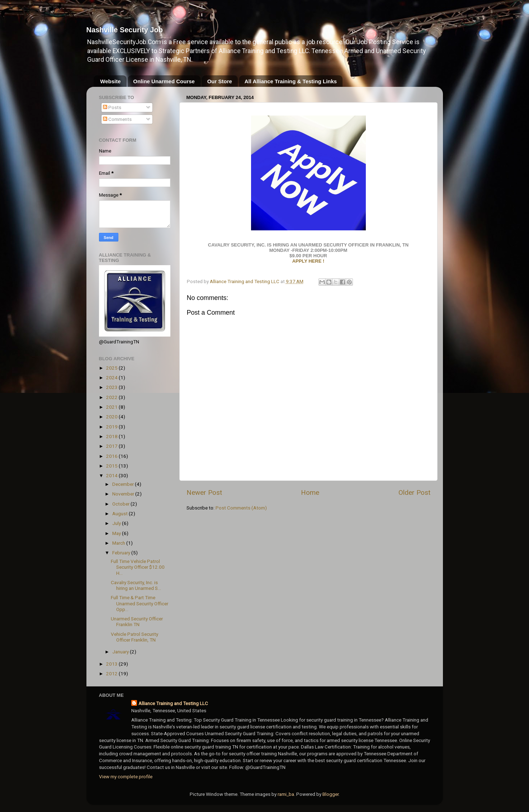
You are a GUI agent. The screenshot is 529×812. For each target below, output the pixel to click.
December (124, 484)
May (117, 533)
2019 (112, 427)
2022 (112, 397)
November (124, 494)
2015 (112, 466)
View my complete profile (126, 776)
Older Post (414, 492)
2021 (112, 407)
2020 (112, 417)
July (117, 523)
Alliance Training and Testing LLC (173, 703)
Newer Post (204, 492)
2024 (112, 377)
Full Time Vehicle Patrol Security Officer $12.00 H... (138, 567)
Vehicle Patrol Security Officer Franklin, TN (134, 637)
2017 (112, 446)
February (122, 553)
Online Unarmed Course (164, 81)
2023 (112, 387)
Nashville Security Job (125, 30)
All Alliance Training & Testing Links (291, 81)
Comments (117, 119)
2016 (112, 456)
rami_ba (286, 794)
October (121, 504)
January (121, 652)
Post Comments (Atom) (241, 508)
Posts (112, 107)
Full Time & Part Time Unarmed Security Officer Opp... (140, 603)
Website (110, 81)
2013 (112, 664)
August (121, 513)
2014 (112, 475)
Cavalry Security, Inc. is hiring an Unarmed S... (136, 585)
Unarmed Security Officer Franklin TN (137, 621)
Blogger (330, 794)
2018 (112, 436)
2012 (112, 673)
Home (310, 492)
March (119, 543)
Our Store (220, 81)
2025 (112, 368)
